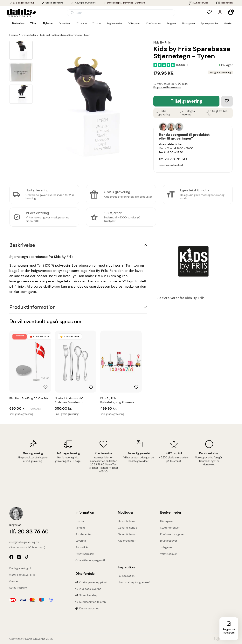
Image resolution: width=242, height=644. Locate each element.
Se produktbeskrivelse (167, 87)
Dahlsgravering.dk (21, 568)
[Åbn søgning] (121, 13)
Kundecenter (83, 534)
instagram (20, 557)
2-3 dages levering (24, 3)
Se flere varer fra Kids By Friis (181, 298)
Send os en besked (171, 165)
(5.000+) (182, 65)
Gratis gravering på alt (93, 582)
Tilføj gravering (186, 101)
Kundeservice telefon (93, 602)
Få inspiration (126, 576)
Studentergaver (170, 528)
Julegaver (166, 547)
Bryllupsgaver (169, 541)
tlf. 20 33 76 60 (173, 159)
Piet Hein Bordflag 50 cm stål (29, 398)
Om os (80, 521)
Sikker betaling (88, 595)
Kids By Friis (162, 42)
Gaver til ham (126, 521)
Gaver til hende (127, 528)
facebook (12, 557)
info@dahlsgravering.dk (24, 542)
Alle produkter (127, 541)
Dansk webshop (89, 608)
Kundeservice (199, 3)
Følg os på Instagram (229, 631)
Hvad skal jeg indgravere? (134, 582)
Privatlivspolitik (85, 554)
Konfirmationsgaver (172, 534)
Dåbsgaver (167, 521)
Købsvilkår (82, 547)
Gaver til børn (126, 534)
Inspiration (224, 3)
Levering (81, 541)
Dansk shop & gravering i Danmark (126, 3)
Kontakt (80, 528)
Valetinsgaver (169, 554)
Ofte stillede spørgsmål (90, 560)
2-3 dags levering (90, 589)
